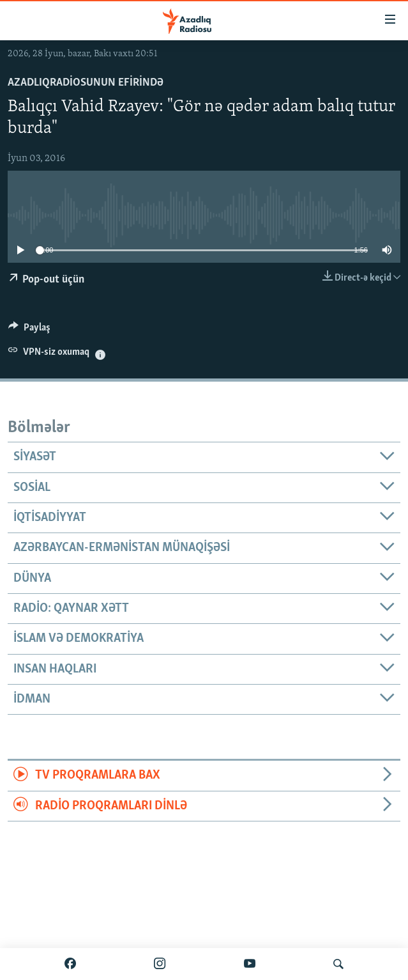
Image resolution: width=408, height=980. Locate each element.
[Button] (29, 331)
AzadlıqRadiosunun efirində (86, 83)
